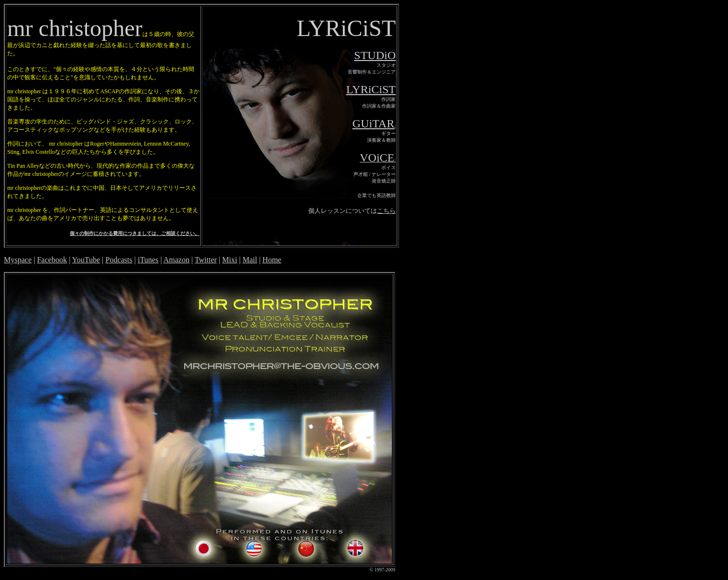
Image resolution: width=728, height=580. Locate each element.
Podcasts (119, 260)
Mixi (230, 260)
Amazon (176, 260)
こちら (386, 211)
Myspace (18, 260)
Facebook (52, 260)
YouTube (86, 260)
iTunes (148, 260)
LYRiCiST (371, 89)
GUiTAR (373, 123)
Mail (250, 260)
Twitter (206, 260)
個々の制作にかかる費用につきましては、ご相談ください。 (135, 233)
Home (272, 260)
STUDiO (375, 55)
